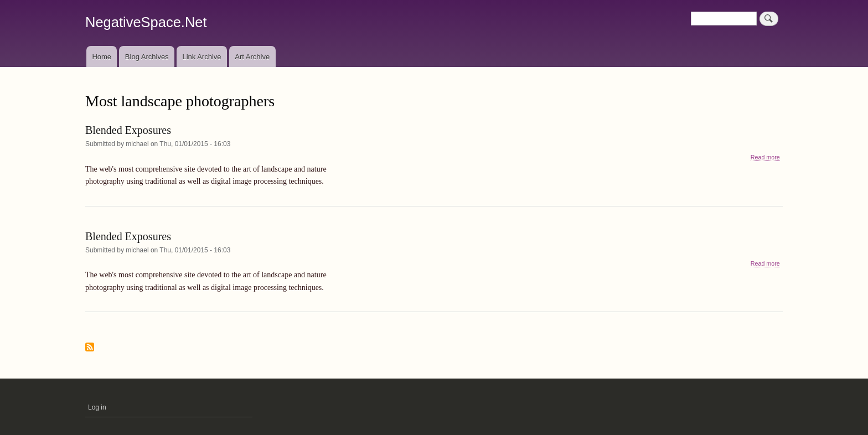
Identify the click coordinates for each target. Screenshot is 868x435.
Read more (765, 157)
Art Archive (252, 57)
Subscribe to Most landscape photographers (90, 348)
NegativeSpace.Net (146, 22)
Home (102, 57)
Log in (97, 407)
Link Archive (201, 57)
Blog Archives (147, 57)
